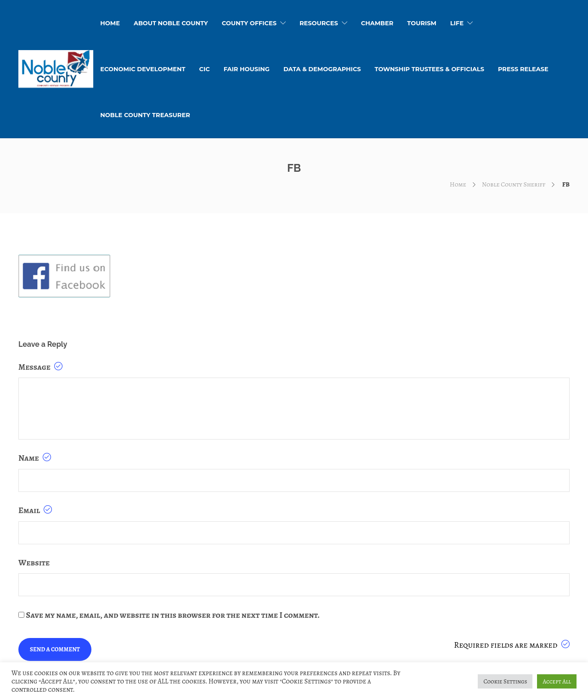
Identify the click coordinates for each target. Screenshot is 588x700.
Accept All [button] (557, 681)
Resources (319, 23)
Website (34, 563)
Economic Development (143, 69)
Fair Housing (247, 69)
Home (458, 184)
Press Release (523, 69)
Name (35, 458)
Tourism (422, 23)
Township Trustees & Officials (430, 69)
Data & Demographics (322, 69)
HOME (110, 23)
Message (40, 367)
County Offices (249, 23)
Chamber (377, 23)
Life (457, 23)
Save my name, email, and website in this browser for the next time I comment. (173, 615)
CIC (205, 69)
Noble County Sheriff (514, 184)
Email (35, 510)
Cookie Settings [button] (505, 681)
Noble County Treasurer (145, 115)
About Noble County (171, 23)
